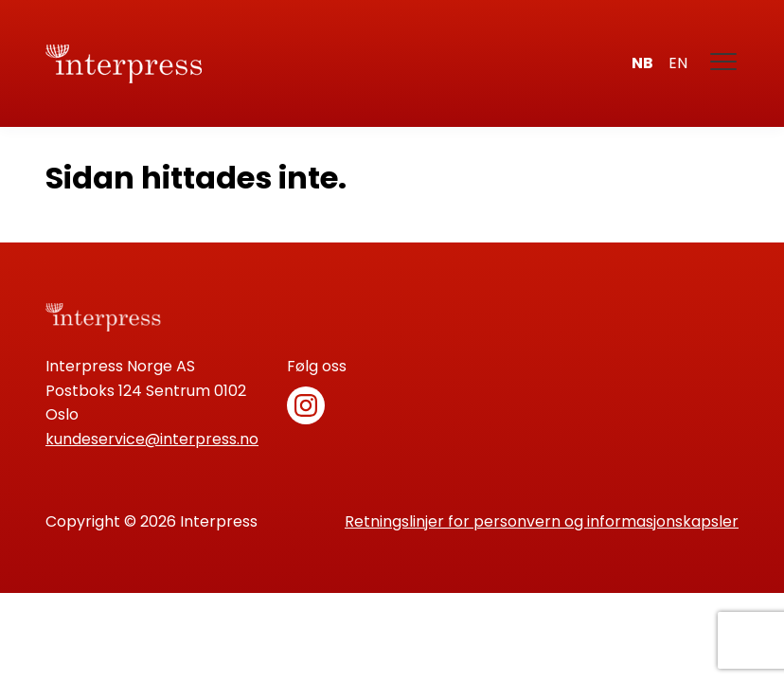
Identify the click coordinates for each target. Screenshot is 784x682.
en (678, 63)
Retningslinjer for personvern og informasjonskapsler (542, 521)
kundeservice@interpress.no (152, 439)
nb (642, 63)
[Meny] (724, 63)
